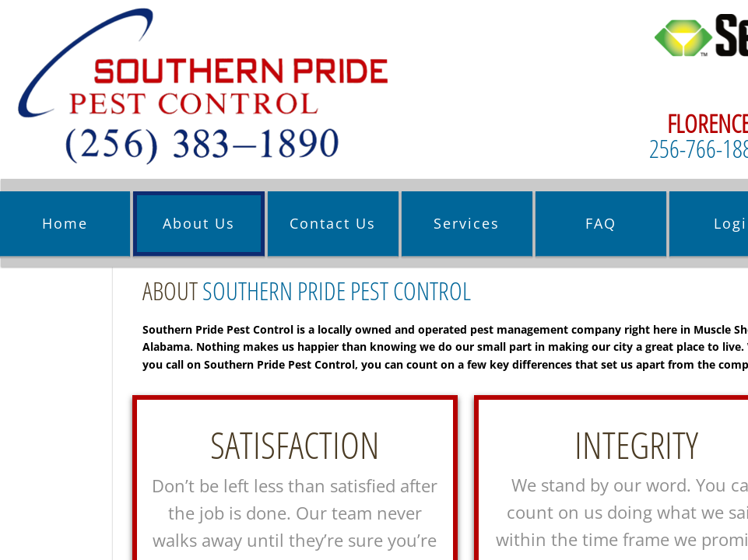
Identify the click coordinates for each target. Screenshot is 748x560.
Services (467, 223)
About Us (199, 223)
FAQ (601, 223)
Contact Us (333, 223)
